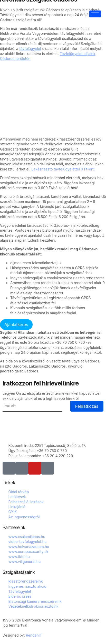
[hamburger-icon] (95, 14)
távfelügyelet (30, 49)
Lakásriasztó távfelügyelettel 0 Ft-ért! (63, 169)
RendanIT (34, 635)
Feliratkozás (87, 406)
